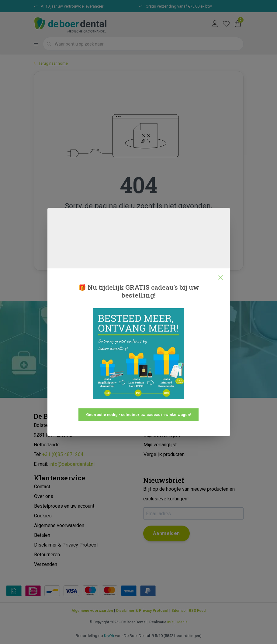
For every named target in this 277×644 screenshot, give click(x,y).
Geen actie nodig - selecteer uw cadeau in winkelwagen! (138, 415)
